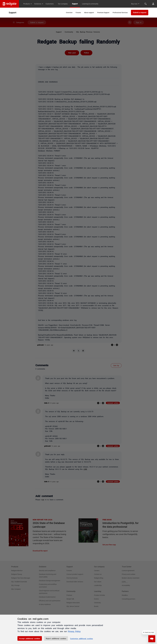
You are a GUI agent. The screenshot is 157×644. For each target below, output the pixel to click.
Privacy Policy (74, 631)
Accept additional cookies (30, 638)
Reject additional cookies (56, 638)
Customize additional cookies (81, 638)
